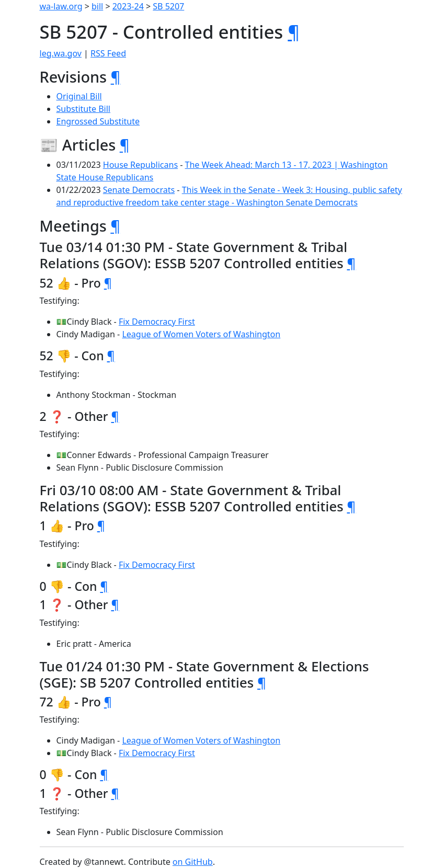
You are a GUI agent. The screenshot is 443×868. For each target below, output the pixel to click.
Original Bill (79, 96)
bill (97, 6)
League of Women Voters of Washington (201, 334)
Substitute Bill (84, 109)
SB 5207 (168, 6)
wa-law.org (61, 6)
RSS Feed (108, 53)
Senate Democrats (139, 190)
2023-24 (128, 6)
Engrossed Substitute (98, 121)
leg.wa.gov (61, 53)
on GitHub (193, 862)
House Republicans (140, 165)
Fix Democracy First (157, 322)
